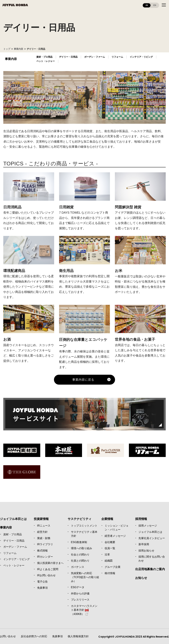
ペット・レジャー (46, 61)
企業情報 (107, 519)
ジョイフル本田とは (13, 519)
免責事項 (57, 636)
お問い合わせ (8, 636)
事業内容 (18, 49)
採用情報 (141, 519)
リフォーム (117, 57)
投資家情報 (41, 519)
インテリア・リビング (141, 57)
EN (155, 5)
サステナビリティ (80, 519)
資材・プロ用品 (44, 57)
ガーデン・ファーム (95, 57)
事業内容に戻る (83, 380)
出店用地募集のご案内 (150, 569)
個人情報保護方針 (78, 636)
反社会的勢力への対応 (34, 636)
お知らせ (141, 578)
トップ (7, 49)
